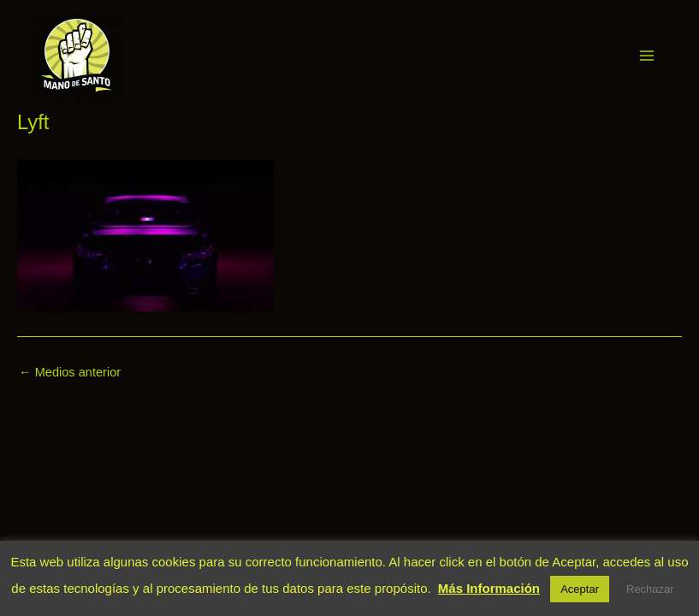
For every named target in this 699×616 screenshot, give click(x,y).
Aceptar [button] (580, 589)
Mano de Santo (144, 55)
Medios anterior (70, 373)
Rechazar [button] (650, 589)
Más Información (489, 588)
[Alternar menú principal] (647, 56)
